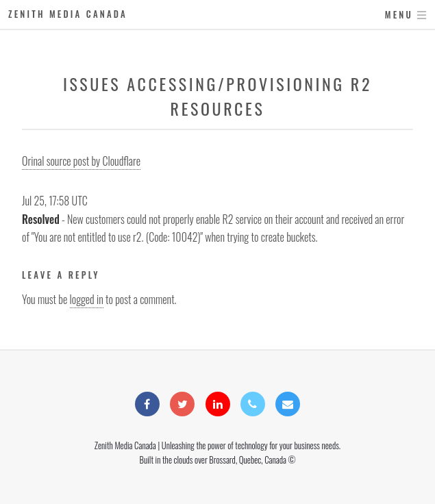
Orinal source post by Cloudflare (81, 161)
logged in (87, 299)
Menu (399, 15)
